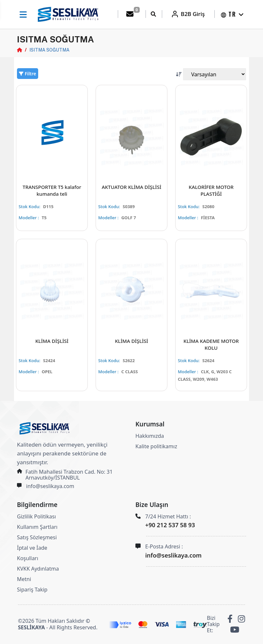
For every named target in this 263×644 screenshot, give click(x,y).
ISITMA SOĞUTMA (49, 50)
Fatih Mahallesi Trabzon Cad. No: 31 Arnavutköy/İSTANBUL (69, 475)
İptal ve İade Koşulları (32, 553)
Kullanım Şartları (37, 527)
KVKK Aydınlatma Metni (38, 574)
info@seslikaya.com (50, 486)
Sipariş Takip (32, 590)
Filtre (28, 74)
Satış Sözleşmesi (37, 537)
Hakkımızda (150, 436)
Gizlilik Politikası (36, 516)
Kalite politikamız (156, 446)
